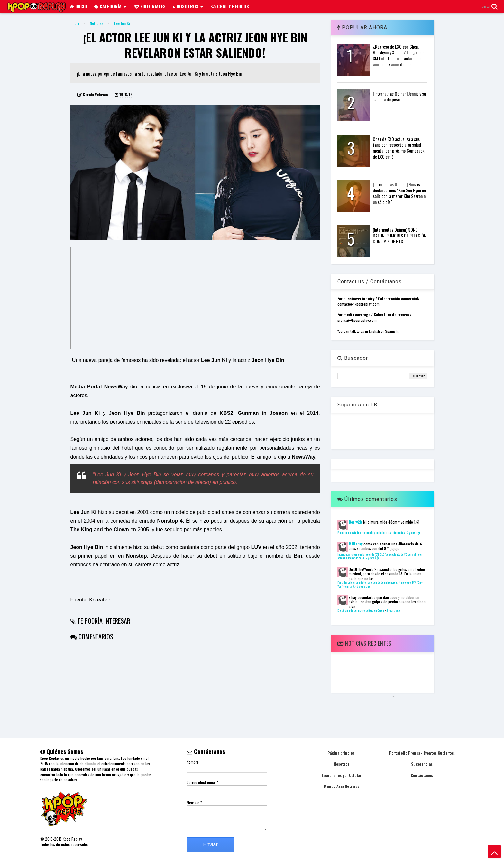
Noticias (96, 23)
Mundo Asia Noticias (342, 786)
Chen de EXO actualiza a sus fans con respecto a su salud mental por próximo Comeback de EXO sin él (399, 148)
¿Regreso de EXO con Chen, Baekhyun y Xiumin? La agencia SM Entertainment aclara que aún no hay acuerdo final (399, 55)
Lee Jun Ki (122, 23)
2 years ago (414, 533)
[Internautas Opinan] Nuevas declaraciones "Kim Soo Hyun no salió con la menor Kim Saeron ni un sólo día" (400, 193)
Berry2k (355, 522)
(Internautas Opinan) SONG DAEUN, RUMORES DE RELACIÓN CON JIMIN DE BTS (399, 235)
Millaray (356, 544)
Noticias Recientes (364, 643)
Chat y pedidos (230, 6)
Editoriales (150, 6)
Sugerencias (422, 764)
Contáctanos (422, 775)
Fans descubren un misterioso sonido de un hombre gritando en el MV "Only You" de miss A (380, 584)
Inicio (78, 6)
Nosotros (188, 6)
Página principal (342, 753)
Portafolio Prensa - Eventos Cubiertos (422, 753)
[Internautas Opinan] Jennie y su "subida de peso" (399, 96)
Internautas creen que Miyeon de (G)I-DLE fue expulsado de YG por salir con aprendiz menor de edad (380, 556)
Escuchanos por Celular (342, 775)
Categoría (110, 6)
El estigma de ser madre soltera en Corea (361, 610)
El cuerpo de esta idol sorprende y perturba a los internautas (371, 533)
